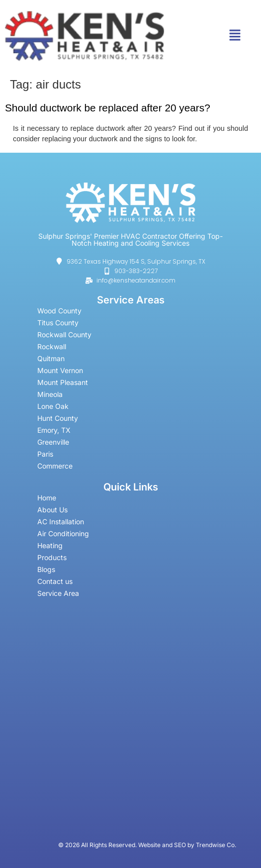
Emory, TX (54, 430)
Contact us (55, 581)
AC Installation (61, 522)
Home (47, 498)
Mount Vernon (60, 370)
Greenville (53, 442)
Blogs (46, 569)
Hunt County (58, 418)
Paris (45, 454)
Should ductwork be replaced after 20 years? (108, 108)
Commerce (55, 466)
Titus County (58, 323)
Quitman (51, 358)
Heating (50, 545)
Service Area (58, 593)
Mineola (50, 394)
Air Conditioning (69, 534)
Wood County (59, 311)
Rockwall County (64, 335)
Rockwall (52, 346)
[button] (235, 36)
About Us (52, 510)
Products (52, 557)
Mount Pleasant (63, 382)
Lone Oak (53, 406)
